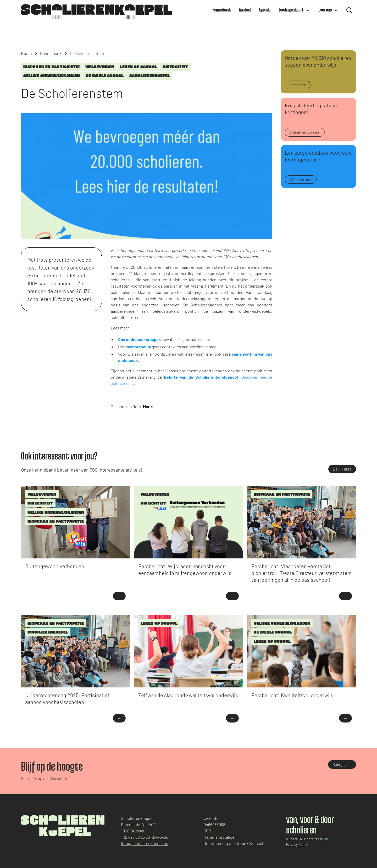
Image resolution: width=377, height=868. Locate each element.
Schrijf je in (342, 764)
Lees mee (298, 85)
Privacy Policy (297, 844)
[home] (96, 12)
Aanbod (245, 10)
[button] (294, 10)
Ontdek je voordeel (305, 132)
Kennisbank (221, 10)
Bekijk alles (342, 469)
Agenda (265, 10)
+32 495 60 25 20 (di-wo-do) (145, 837)
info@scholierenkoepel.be (145, 843)
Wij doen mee (301, 180)
